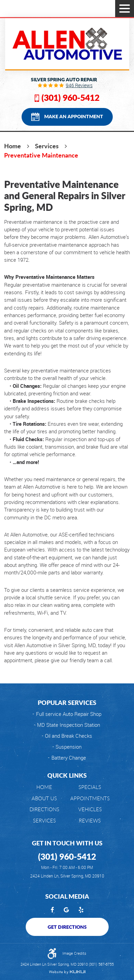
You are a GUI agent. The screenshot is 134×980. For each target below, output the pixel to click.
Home (13, 146)
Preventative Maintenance (41, 155)
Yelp (81, 910)
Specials (90, 787)
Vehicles (90, 809)
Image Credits (74, 953)
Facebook (52, 910)
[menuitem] (44, 787)
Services (47, 146)
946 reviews (79, 85)
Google (66, 910)
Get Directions (67, 927)
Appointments (90, 798)
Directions (44, 809)
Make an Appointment (74, 116)
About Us (44, 798)
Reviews (90, 821)
